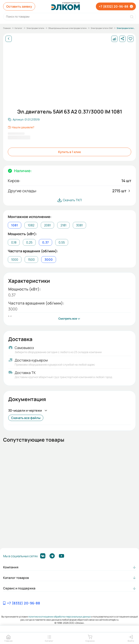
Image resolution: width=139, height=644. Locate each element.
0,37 (45, 242)
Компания (11, 567)
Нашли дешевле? (21, 127)
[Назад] (9, 39)
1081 (15, 225)
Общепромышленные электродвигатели (67, 28)
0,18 (14, 242)
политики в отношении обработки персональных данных (60, 617)
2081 (47, 225)
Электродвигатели (35, 28)
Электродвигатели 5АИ (102, 28)
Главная (7, 28)
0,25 (29, 242)
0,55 (62, 242)
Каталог (19, 28)
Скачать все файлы (26, 418)
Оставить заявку (19, 6)
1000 (15, 260)
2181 (63, 225)
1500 (31, 260)
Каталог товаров (16, 578)
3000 (49, 260)
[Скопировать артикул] (24, 120)
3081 (79, 225)
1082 (31, 225)
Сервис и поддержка (19, 588)
